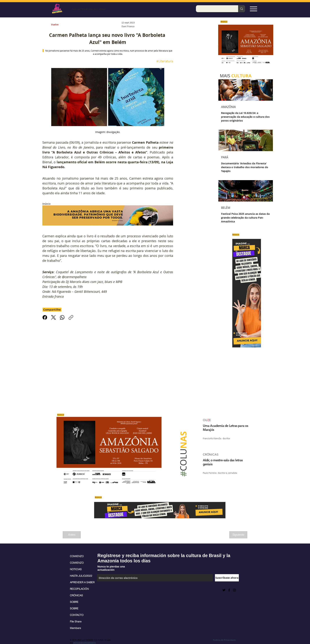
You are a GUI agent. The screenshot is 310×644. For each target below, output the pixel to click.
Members (75, 628)
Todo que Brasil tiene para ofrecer (89, 9)
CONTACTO (77, 615)
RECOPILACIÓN (79, 589)
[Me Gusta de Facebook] (106, 590)
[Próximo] (274, 47)
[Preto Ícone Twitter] (224, 590)
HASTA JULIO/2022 (81, 576)
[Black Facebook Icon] (229, 590)
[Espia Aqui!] (253, 9)
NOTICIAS (76, 569)
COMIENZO (77, 556)
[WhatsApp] (62, 317)
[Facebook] (45, 317)
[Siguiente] (238, 535)
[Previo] (218, 47)
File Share (76, 622)
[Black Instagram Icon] (234, 590)
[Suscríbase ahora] (227, 578)
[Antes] (72, 535)
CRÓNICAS (76, 595)
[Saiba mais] (245, 47)
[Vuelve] (59, 25)
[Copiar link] (71, 317)
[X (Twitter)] (54, 317)
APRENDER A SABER (82, 582)
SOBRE (74, 602)
